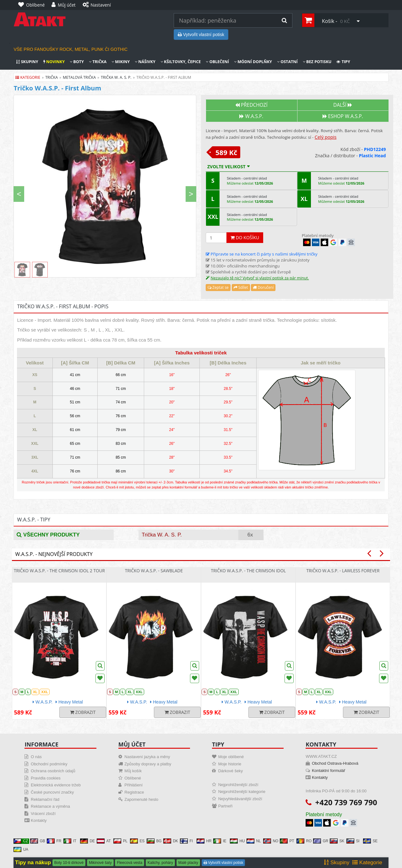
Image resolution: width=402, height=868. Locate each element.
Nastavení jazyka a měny (147, 757)
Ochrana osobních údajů (53, 771)
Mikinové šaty (100, 863)
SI (353, 841)
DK (171, 841)
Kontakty (39, 820)
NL (254, 841)
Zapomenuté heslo (141, 799)
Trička (98, 62)
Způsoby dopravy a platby (148, 764)
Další (343, 105)
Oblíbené (133, 778)
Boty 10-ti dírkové (69, 863)
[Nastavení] (98, 5)
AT (104, 841)
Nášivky (145, 62)
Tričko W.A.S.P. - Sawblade (154, 571)
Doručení (263, 287)
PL (120, 841)
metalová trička (79, 77)
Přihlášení (133, 785)
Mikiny (121, 62)
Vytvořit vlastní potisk (201, 35)
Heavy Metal (69, 702)
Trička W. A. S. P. (162, 535)
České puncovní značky (52, 792)
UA (21, 849)
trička (52, 77)
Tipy (343, 62)
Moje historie (230, 764)
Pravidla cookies (46, 778)
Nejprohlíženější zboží (238, 785)
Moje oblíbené (231, 757)
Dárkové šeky (231, 771)
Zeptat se (218, 287)
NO (271, 841)
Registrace (134, 792)
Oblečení (217, 62)
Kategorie (28, 77)
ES (137, 841)
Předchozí (251, 105)
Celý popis (326, 137)
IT (70, 841)
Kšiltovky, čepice (181, 62)
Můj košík (133, 771)
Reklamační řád (45, 799)
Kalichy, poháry (160, 863)
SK (337, 841)
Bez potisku (317, 62)
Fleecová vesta (130, 863)
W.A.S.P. (251, 116)
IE (220, 841)
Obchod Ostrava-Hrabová (335, 763)
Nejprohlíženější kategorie (242, 792)
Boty (77, 62)
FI (186, 841)
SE (370, 841)
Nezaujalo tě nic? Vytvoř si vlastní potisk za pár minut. (260, 278)
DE (87, 841)
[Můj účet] (65, 5)
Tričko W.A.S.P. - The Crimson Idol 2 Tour (59, 571)
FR (54, 841)
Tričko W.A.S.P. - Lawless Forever (343, 571)
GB (38, 841)
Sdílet (241, 287)
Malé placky (188, 863)
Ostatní (287, 62)
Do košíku (245, 237)
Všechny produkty (48, 535)
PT (287, 841)
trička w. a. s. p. (116, 77)
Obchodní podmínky (49, 764)
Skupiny (27, 62)
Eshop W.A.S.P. (343, 116)
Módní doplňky (253, 62)
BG (154, 841)
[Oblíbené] (33, 5)
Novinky (54, 62)
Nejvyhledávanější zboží (240, 799)
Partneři (225, 806)
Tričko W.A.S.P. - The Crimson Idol (249, 571)
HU (237, 841)
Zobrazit (83, 712)
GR (321, 841)
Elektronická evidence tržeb (56, 785)
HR (204, 841)
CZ (21, 841)
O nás (36, 757)
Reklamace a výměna (50, 806)
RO (304, 841)
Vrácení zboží (43, 814)
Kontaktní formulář (329, 771)
